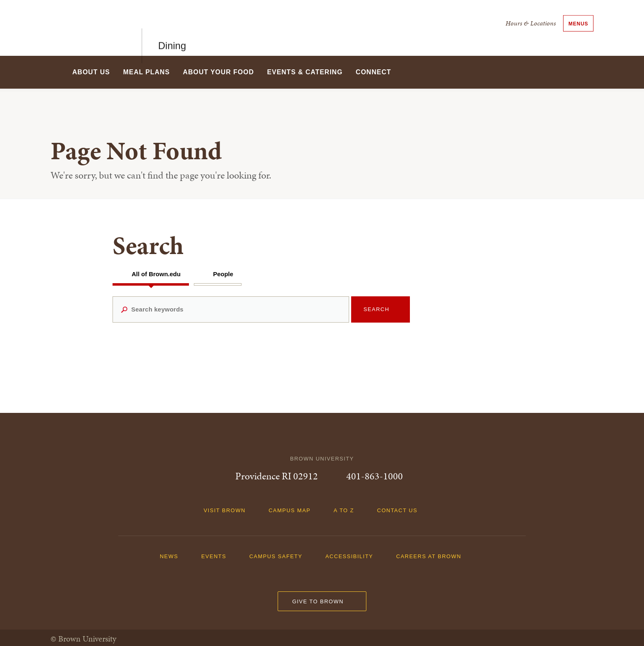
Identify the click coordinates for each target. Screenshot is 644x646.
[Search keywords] (231, 309)
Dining (172, 28)
